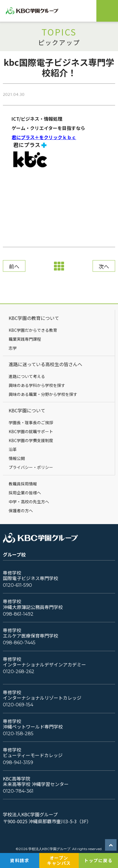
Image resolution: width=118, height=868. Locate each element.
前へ (14, 266)
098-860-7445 (19, 643)
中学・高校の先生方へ (29, 502)
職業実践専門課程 (25, 339)
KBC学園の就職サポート (31, 431)
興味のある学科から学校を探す (37, 385)
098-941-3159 (18, 762)
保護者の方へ (21, 511)
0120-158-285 (18, 734)
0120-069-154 (18, 705)
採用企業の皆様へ (25, 493)
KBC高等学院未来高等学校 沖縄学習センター (36, 781)
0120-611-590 (17, 585)
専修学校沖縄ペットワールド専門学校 (33, 724)
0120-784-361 (18, 791)
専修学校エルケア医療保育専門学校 (31, 633)
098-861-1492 (18, 614)
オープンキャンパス (59, 860)
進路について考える (27, 376)
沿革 (13, 449)
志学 (13, 348)
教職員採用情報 (23, 484)
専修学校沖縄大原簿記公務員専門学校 (33, 604)
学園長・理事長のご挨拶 (31, 422)
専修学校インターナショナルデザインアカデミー (44, 662)
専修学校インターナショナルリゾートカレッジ (42, 695)
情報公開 (17, 458)
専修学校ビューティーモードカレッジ (33, 752)
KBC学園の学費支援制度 (31, 440)
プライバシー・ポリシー (31, 467)
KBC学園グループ (38, 11)
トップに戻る (98, 860)
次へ (104, 266)
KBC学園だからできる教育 (33, 330)
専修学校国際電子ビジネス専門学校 (31, 575)
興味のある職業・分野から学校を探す (43, 394)
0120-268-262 (19, 672)
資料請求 (20, 860)
